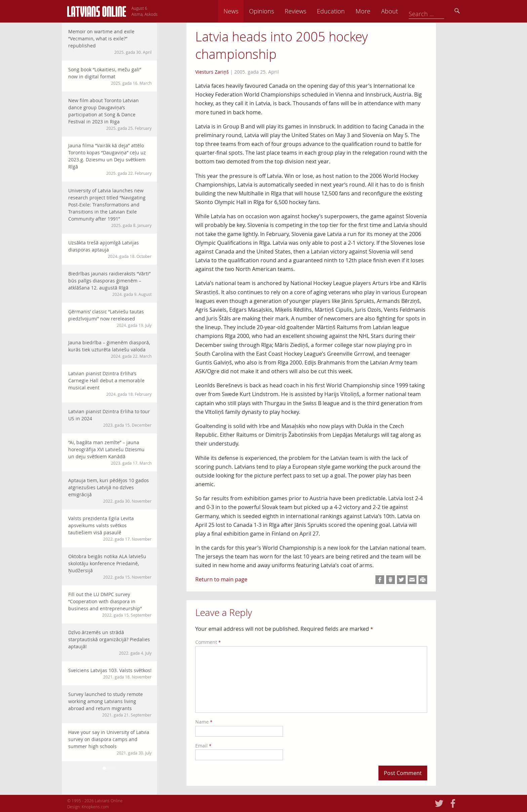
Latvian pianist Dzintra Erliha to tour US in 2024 (110, 418)
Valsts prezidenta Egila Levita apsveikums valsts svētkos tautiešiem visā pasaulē (110, 529)
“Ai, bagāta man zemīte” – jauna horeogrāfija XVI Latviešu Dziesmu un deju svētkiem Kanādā (110, 453)
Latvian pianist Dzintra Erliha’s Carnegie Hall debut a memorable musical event (110, 384)
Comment (208, 642)
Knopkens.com (95, 807)
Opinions (307, 11)
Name (204, 722)
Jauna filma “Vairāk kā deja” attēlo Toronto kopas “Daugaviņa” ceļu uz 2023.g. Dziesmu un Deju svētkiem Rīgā (110, 159)
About (435, 11)
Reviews (341, 11)
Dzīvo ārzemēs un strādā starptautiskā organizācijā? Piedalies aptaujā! (110, 643)
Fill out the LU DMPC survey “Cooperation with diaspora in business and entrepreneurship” (110, 605)
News (277, 11)
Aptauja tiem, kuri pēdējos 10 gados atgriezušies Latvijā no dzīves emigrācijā (110, 491)
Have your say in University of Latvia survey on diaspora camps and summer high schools (110, 742)
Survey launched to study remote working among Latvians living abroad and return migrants (110, 704)
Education (377, 11)
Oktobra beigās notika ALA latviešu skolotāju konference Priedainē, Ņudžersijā (110, 567)
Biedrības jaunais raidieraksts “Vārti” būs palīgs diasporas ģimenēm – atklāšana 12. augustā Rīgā (110, 284)
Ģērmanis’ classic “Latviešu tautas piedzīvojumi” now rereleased (110, 318)
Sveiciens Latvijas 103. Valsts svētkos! (110, 673)
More (409, 11)
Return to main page (221, 579)
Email (203, 746)
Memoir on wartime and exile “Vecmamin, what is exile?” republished (110, 42)
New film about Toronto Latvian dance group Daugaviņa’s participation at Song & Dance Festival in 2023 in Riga (110, 114)
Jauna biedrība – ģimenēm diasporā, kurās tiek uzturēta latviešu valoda (110, 349)
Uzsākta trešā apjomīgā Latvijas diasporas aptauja (110, 249)
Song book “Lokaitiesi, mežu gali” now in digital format (110, 76)
